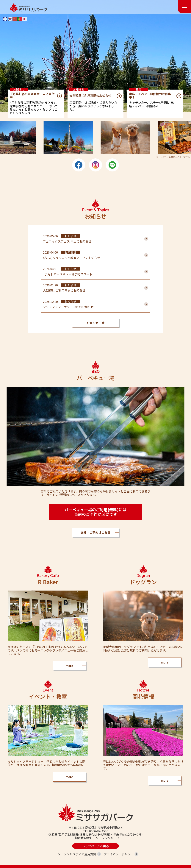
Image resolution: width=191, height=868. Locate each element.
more (69, 666)
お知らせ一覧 (95, 323)
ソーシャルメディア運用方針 (77, 854)
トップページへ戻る (95, 846)
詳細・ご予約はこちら (95, 532)
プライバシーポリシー (119, 854)
